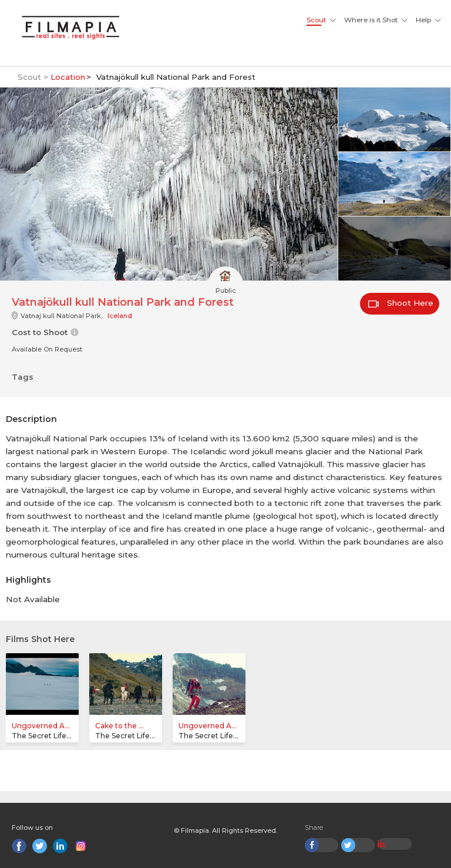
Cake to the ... (120, 726)
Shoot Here (401, 303)
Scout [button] (316, 20)
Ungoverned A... (41, 726)
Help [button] (423, 20)
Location (68, 77)
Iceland (120, 316)
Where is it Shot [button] (371, 20)
